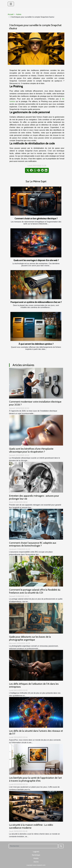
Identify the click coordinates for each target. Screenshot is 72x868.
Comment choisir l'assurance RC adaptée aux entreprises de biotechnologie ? (33, 544)
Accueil (11, 14)
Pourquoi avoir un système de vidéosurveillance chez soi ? (36, 302)
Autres (19, 14)
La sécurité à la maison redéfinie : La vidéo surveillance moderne (31, 826)
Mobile (36, 858)
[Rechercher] (33, 846)
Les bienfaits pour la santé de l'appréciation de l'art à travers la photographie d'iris (35, 779)
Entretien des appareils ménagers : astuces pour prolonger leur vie (34, 497)
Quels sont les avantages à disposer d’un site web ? (36, 260)
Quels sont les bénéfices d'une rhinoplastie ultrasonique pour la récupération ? (31, 450)
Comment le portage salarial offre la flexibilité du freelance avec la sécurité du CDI (35, 591)
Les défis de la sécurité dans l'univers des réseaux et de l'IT (36, 732)
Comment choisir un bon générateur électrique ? (36, 219)
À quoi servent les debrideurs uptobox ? (36, 344)
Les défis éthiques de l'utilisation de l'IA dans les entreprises (34, 685)
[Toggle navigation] (11, 4)
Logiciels (36, 852)
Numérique (36, 855)
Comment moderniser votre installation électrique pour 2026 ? (35, 403)
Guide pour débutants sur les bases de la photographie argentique (30, 638)
